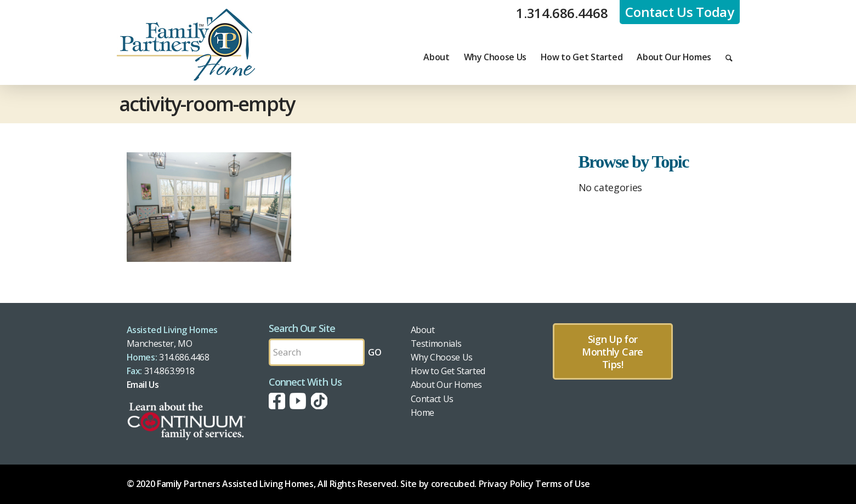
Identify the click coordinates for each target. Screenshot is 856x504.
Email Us (143, 385)
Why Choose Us (442, 357)
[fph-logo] (186, 44)
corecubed (453, 484)
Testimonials (436, 343)
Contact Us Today (679, 12)
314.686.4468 (184, 357)
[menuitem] (436, 57)
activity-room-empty (207, 104)
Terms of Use (563, 484)
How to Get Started (448, 371)
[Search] (729, 57)
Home (423, 413)
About (423, 330)
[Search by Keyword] (317, 352)
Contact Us (432, 399)
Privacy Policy (506, 484)
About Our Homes (447, 385)
